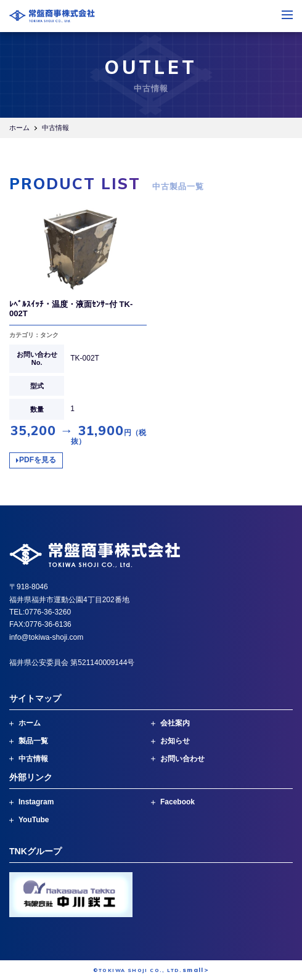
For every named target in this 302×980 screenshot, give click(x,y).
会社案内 (175, 723)
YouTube (34, 820)
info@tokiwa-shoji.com (46, 637)
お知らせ (175, 741)
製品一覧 (33, 741)
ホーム (19, 128)
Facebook (178, 802)
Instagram (36, 802)
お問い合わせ (182, 759)
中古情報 (33, 759)
